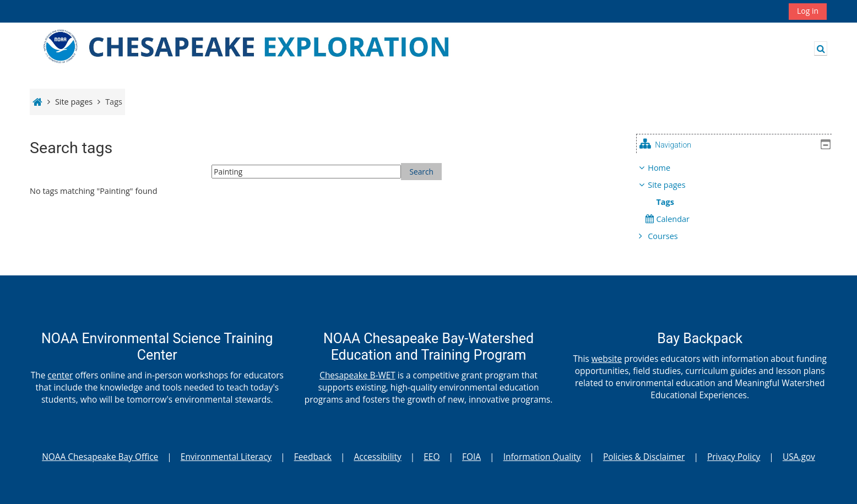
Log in (808, 11)
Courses (671, 236)
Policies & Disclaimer (644, 457)
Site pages (74, 102)
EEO (432, 457)
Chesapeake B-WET (357, 375)
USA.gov (799, 457)
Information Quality (542, 457)
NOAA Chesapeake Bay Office (100, 457)
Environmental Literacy (226, 457)
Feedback (313, 457)
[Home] (262, 48)
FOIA (471, 457)
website (607, 359)
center (60, 375)
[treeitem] (738, 202)
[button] (821, 48)
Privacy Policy (734, 457)
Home (667, 168)
